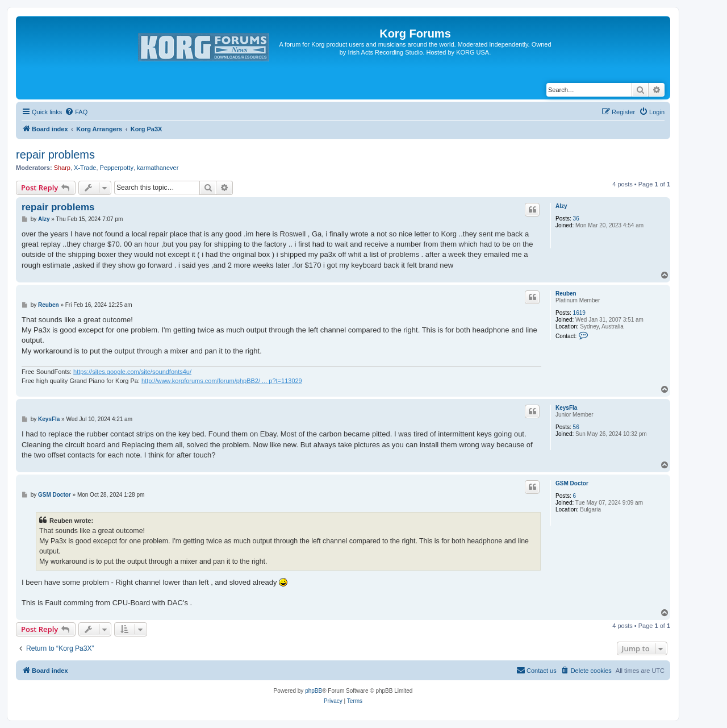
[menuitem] (76, 112)
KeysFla (566, 408)
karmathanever (158, 168)
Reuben (566, 294)
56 (576, 427)
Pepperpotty (117, 168)
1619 (579, 313)
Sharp (62, 168)
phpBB (314, 691)
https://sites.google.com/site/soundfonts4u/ (132, 372)
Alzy (561, 206)
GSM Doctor (572, 483)
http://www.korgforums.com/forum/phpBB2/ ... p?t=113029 (222, 381)
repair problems (55, 155)
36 (576, 219)
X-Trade (85, 168)
